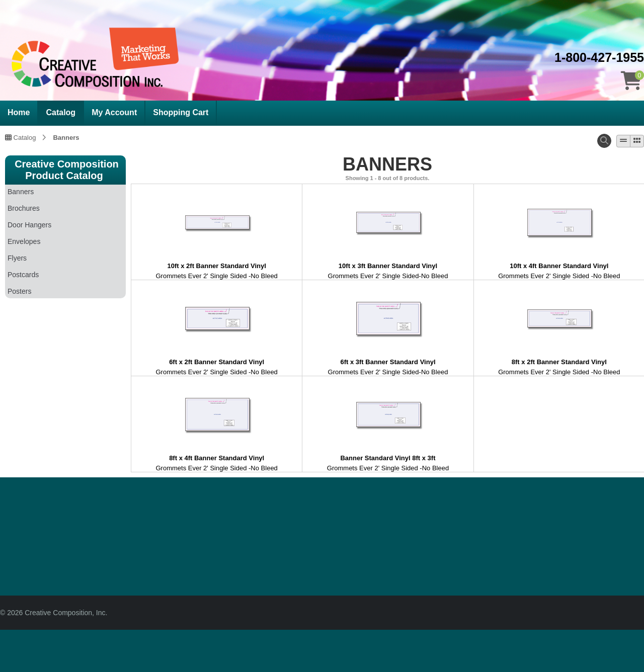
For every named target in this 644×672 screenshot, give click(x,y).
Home (19, 112)
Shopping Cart (181, 112)
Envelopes (24, 241)
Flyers (17, 258)
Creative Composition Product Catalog (67, 170)
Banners (66, 137)
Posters (19, 291)
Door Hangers (29, 225)
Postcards (23, 275)
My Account (114, 112)
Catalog (61, 112)
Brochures (24, 208)
